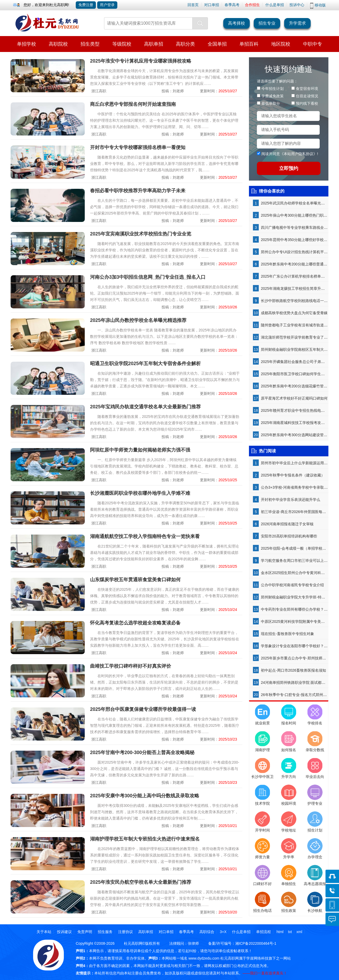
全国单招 (217, 44)
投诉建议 (64, 932)
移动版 (320, 5)
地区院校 (281, 44)
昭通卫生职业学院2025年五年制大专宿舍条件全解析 (145, 364)
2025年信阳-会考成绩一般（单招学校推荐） (297, 548)
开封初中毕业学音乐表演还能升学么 (291, 500)
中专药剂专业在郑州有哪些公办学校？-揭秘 (297, 609)
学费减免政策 (273, 96)
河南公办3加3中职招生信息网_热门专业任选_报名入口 (148, 277)
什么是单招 (275, 5)
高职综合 (207, 932)
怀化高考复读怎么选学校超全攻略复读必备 (135, 623)
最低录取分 (271, 103)
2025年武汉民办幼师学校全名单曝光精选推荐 (298, 203)
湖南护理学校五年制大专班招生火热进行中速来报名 (145, 839)
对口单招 (212, 5)
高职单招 (154, 44)
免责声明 (85, 932)
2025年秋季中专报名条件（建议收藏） (293, 475)
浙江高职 (99, 91)
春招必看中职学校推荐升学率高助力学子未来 (138, 191)
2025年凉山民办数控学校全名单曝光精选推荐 (138, 320)
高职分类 (185, 44)
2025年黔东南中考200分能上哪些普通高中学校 (300, 264)
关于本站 (44, 932)
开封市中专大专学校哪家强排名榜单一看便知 (138, 147)
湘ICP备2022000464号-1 (256, 943)
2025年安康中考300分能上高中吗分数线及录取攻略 (145, 796)
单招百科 (249, 44)
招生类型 (90, 44)
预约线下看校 (307, 103)
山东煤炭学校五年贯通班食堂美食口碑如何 (135, 580)
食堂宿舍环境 (307, 89)
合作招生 (252, 5)
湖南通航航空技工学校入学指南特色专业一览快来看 (145, 536)
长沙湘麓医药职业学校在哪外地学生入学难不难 (140, 493)
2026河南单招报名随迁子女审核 (287, 524)
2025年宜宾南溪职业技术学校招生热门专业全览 (141, 234)
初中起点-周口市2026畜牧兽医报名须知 (293, 670)
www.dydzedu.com (204, 958)
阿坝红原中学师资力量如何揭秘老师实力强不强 (140, 450)
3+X (223, 932)
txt (290, 932)
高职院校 (58, 44)
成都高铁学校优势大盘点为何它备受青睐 (294, 313)
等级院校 (122, 44)
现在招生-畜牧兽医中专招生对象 (287, 634)
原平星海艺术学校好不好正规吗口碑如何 (294, 398)
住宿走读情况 (307, 96)
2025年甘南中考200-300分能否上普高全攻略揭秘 (142, 752)
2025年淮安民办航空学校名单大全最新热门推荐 (141, 882)
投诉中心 (297, 5)
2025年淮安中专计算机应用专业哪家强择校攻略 (141, 61)
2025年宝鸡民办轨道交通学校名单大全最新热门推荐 (145, 407)
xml (299, 932)
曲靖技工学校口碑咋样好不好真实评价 (131, 666)
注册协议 (126, 932)
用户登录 (107, 5)
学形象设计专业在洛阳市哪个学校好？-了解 (297, 646)
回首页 (193, 5)
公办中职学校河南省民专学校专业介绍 (292, 585)
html (280, 932)
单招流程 (264, 932)
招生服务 (105, 932)
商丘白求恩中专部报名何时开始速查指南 (133, 104)
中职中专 (313, 44)
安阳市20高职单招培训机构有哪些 (289, 536)
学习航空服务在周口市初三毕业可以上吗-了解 (299, 561)
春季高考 (232, 5)
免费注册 (86, 5)
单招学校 (26, 44)
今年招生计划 (273, 89)
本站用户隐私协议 (298, 154)
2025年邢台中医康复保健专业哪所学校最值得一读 (143, 709)
